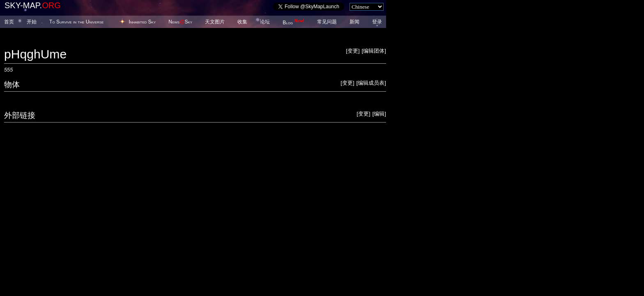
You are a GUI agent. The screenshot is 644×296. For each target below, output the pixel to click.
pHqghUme (35, 54)
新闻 (354, 22)
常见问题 (327, 22)
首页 (9, 22)
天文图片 (215, 22)
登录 (377, 22)
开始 (32, 22)
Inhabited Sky (142, 22)
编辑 (379, 114)
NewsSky (180, 22)
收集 (242, 22)
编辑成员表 (371, 83)
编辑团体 (374, 51)
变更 (353, 51)
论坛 (265, 22)
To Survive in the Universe (76, 22)
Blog (293, 23)
